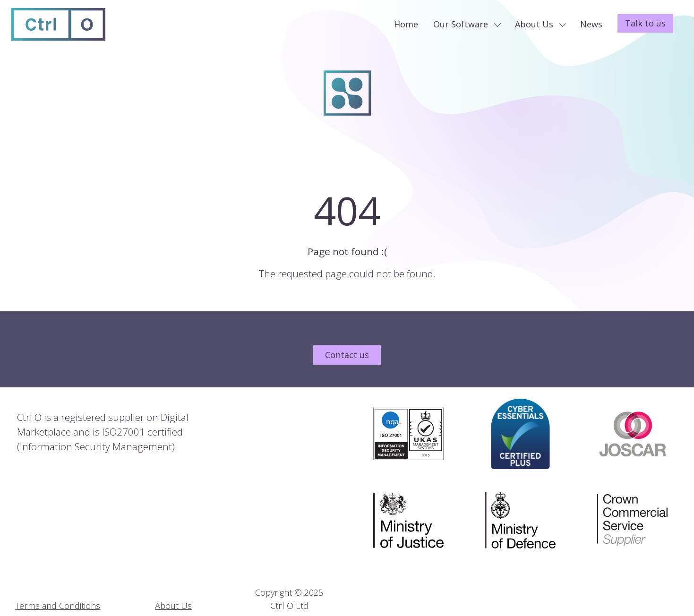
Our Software (467, 24)
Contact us (347, 355)
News (591, 24)
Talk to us (645, 23)
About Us (540, 24)
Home (406, 24)
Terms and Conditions (58, 606)
